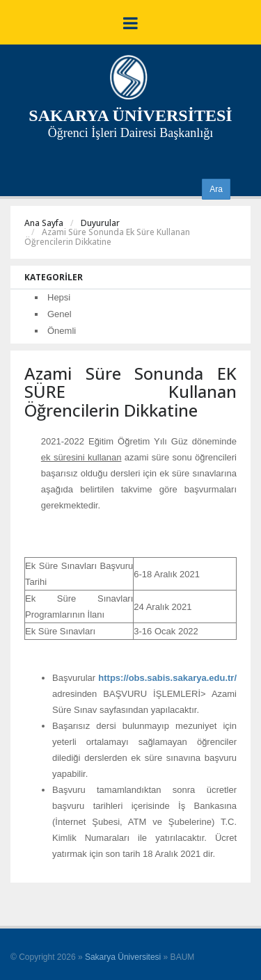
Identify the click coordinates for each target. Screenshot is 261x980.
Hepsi (59, 297)
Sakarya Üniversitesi (123, 957)
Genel (60, 314)
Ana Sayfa (44, 223)
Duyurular (100, 223)
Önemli (62, 331)
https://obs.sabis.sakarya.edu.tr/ (167, 678)
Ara (216, 189)
